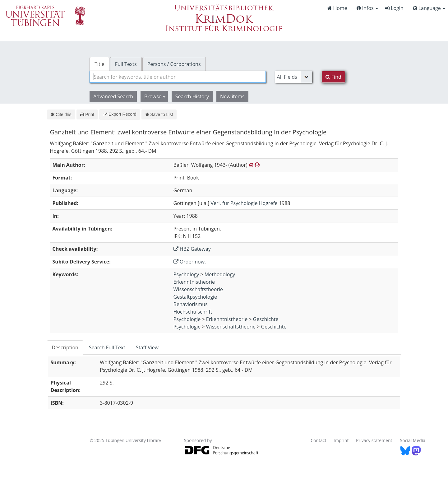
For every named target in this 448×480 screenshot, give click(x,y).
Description (65, 347)
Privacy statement (374, 440)
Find (333, 77)
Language (429, 8)
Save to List (159, 114)
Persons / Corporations (174, 64)
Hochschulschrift (193, 312)
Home (337, 8)
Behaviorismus (191, 304)
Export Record (120, 114)
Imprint (341, 440)
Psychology (186, 274)
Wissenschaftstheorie (198, 289)
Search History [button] (192, 96)
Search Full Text (107, 347)
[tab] (65, 347)
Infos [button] (367, 8)
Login (394, 8)
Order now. (190, 262)
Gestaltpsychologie (195, 297)
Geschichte (266, 319)
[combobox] (178, 77)
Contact (318, 440)
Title (99, 64)
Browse (155, 96)
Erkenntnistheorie (194, 282)
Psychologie (187, 319)
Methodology (220, 274)
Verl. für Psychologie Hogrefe (244, 203)
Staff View (147, 347)
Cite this (61, 114)
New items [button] (232, 96)
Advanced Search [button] (113, 96)
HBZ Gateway (192, 249)
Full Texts (126, 64)
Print (87, 114)
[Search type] (294, 77)
